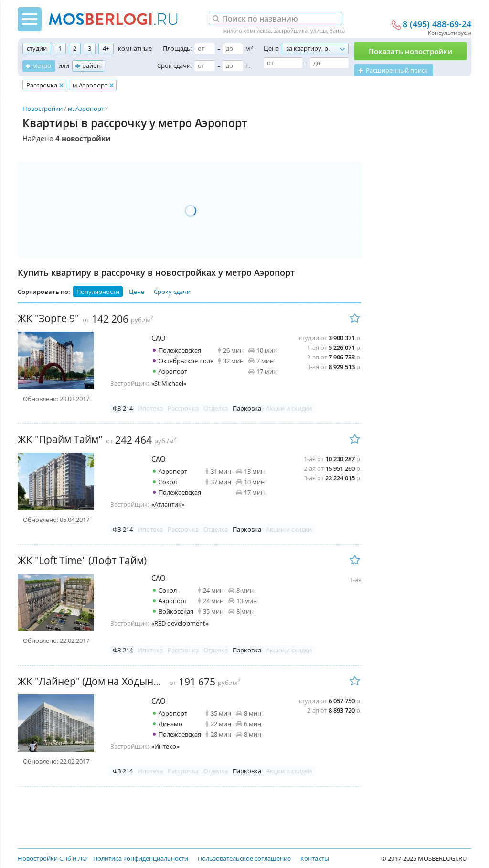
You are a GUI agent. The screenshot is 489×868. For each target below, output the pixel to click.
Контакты (315, 858)
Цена (271, 48)
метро (42, 65)
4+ (106, 48)
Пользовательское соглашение (244, 858)
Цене (137, 292)
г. (248, 65)
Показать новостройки (410, 51)
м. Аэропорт (86, 108)
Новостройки (43, 108)
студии (37, 48)
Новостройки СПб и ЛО (52, 858)
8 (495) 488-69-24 (437, 24)
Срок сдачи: (175, 65)
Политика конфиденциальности (141, 858)
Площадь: (177, 48)
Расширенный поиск (397, 70)
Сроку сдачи (172, 292)
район (91, 65)
